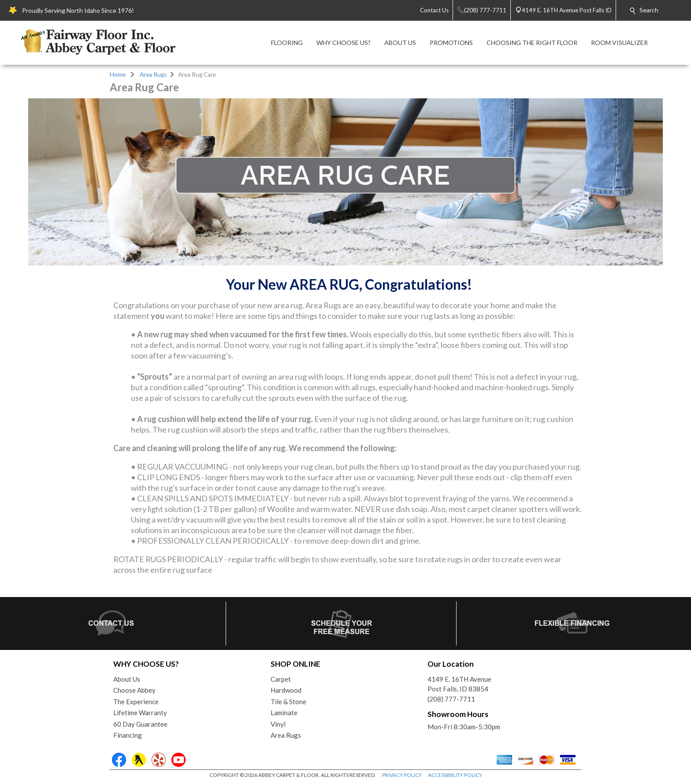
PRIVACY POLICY (402, 775)
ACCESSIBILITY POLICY (455, 775)
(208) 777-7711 (451, 699)
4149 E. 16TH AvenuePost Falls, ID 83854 (459, 684)
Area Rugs (153, 75)
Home (118, 75)
